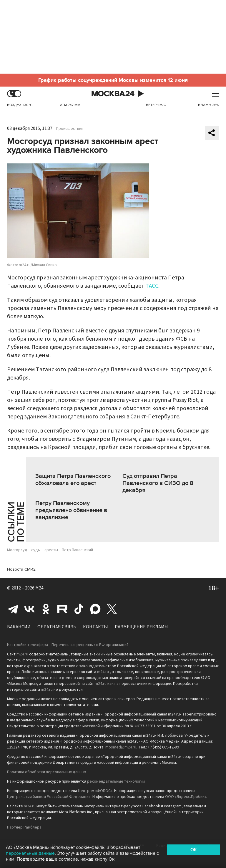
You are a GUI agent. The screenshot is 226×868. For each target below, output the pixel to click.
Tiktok (79, 609)
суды (36, 550)
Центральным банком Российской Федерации (49, 797)
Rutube (62, 609)
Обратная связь (57, 627)
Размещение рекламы (142, 627)
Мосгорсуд (17, 550)
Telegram (13, 609)
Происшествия (70, 129)
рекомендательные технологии (116, 781)
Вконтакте (29, 609)
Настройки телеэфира (28, 645)
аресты (51, 550)
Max (95, 609)
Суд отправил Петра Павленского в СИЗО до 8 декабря (158, 483)
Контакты (95, 627)
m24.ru (22, 654)
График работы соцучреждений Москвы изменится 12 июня (113, 80)
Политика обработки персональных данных (46, 772)
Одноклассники (46, 609)
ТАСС (152, 286)
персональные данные (30, 853)
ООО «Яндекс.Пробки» (186, 797)
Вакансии (19, 627)
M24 (39, 588)
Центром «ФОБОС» (95, 791)
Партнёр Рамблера (24, 827)
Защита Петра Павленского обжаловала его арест (73, 480)
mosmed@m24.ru (121, 747)
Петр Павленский (77, 550)
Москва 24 (113, 94)
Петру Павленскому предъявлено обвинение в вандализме (71, 510)
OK (194, 850)
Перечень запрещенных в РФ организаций (90, 645)
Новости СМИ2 (21, 569)
